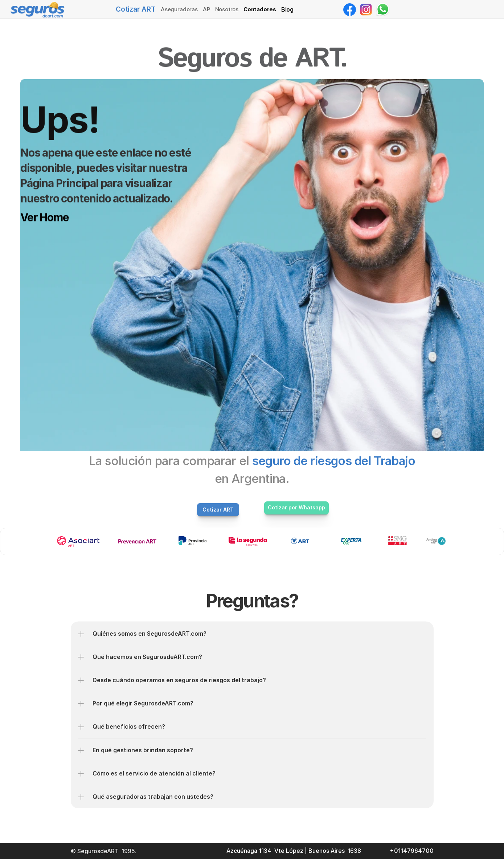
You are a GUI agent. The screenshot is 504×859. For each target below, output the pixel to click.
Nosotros (227, 9)
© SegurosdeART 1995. (104, 851)
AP (206, 9)
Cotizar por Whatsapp (296, 507)
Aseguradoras (179, 9)
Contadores (260, 9)
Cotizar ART (136, 9)
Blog (287, 9)
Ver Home (44, 217)
